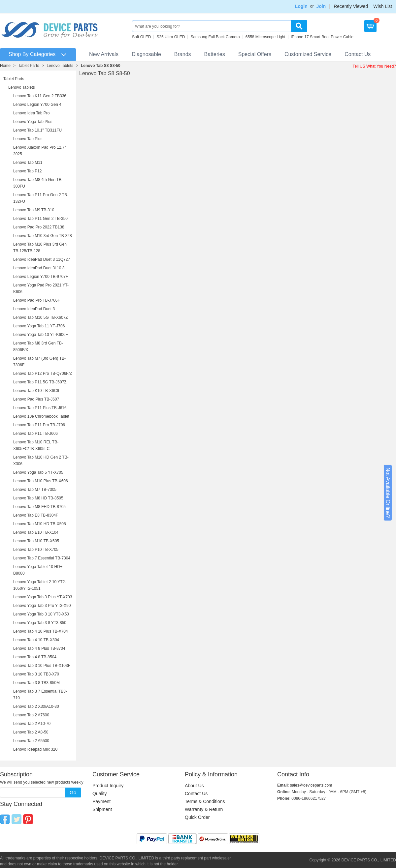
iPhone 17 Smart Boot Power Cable (322, 37)
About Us (194, 786)
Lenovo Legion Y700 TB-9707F (41, 277)
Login (301, 6)
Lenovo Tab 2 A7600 (31, 715)
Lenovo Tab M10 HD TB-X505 (40, 524)
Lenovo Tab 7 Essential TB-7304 (42, 558)
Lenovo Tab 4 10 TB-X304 (36, 640)
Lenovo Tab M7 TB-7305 (35, 490)
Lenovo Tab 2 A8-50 (31, 732)
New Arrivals (104, 54)
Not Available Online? (388, 493)
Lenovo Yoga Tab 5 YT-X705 (38, 472)
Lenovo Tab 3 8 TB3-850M (36, 683)
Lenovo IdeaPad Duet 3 (34, 309)
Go (73, 792)
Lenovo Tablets (60, 66)
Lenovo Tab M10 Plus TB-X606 (41, 481)
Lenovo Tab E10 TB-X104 (36, 532)
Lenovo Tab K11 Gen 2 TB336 (40, 96)
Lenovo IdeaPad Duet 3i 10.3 (39, 268)
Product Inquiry (108, 786)
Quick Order (197, 817)
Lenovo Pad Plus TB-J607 (36, 399)
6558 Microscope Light (265, 37)
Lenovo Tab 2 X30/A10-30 (36, 706)
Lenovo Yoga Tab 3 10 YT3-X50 (41, 614)
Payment (101, 801)
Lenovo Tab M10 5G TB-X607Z (41, 317)
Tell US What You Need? (374, 66)
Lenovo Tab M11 (28, 163)
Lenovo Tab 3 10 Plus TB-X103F (42, 666)
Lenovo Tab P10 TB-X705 (36, 550)
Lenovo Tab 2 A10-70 (32, 724)
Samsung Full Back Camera (215, 37)
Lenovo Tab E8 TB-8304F (36, 515)
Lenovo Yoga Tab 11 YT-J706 (39, 326)
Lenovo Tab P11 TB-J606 (35, 434)
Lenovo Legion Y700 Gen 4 (37, 105)
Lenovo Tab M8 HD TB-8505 (38, 498)
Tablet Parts (29, 66)
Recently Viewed (351, 6)
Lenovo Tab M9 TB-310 (34, 210)
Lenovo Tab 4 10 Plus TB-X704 (41, 631)
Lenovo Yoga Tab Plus (33, 122)
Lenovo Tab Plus (28, 139)
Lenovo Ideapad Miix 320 (35, 749)
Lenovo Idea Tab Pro (32, 113)
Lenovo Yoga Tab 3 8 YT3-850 (40, 623)
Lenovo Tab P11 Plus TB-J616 (40, 408)
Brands (183, 54)
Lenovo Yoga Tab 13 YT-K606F (41, 335)
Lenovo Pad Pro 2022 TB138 (39, 227)
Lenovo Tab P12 (28, 171)
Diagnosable (146, 54)
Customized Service (308, 54)
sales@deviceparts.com (311, 785)
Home (5, 66)
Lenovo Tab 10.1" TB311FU (37, 130)
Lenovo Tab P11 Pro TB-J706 (39, 425)
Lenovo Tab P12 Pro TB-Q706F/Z (43, 374)
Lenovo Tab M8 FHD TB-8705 (39, 507)
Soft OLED (141, 37)
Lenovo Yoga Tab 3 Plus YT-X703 (43, 597)
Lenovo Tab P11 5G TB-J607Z (40, 382)
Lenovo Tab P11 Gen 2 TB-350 (40, 219)
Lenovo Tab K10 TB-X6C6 (36, 391)
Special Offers (255, 54)
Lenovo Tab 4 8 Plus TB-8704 (39, 648)
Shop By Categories (32, 54)
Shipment (102, 809)
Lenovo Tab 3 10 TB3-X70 (36, 674)
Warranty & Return (204, 809)
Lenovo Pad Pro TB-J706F (37, 300)
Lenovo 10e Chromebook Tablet (41, 416)
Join (321, 6)
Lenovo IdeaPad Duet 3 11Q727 (42, 259)
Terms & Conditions (205, 801)
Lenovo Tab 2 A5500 (31, 741)
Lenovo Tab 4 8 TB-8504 (35, 657)
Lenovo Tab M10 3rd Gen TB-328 (43, 236)
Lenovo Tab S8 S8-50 (101, 66)
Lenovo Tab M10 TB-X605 (36, 541)
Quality (100, 793)
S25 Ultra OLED (171, 37)
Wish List (383, 6)
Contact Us (358, 54)
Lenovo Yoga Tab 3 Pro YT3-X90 (42, 606)
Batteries (215, 54)
